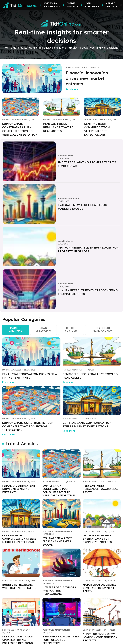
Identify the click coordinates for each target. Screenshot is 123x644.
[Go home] (20, 5)
